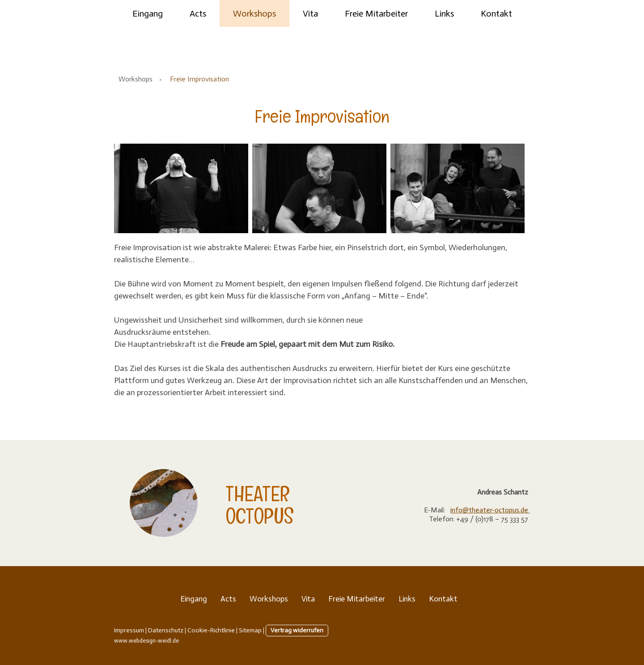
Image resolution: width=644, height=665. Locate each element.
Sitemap (250, 630)
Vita (310, 13)
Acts (198, 13)
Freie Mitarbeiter (376, 13)
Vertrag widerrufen (297, 630)
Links (444, 13)
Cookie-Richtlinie (211, 630)
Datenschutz (166, 630)
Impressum (129, 630)
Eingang (148, 13)
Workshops (254, 13)
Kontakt (496, 13)
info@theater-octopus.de (490, 510)
